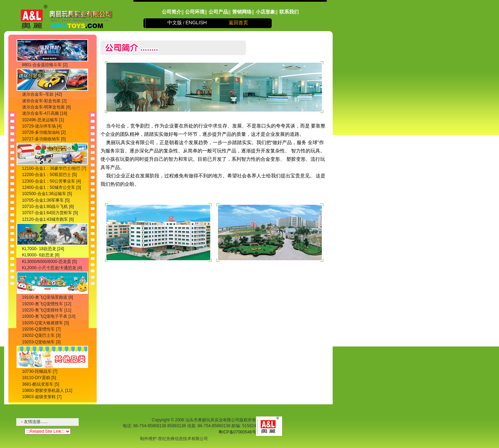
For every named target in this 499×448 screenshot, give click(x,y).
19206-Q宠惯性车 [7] (41, 329)
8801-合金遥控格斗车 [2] (45, 65)
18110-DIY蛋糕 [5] (39, 378)
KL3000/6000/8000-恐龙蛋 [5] (50, 262)
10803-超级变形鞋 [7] (42, 397)
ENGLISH (196, 23)
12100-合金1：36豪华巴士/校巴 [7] (54, 168)
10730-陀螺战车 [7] (40, 371)
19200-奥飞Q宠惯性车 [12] (47, 304)
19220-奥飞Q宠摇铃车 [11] (47, 310)
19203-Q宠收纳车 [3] (41, 342)
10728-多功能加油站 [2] (44, 132)
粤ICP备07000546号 (237, 432)
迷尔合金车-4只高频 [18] (45, 113)
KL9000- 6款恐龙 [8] (41, 255)
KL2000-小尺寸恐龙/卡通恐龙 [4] (52, 268)
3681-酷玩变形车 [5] (41, 384)
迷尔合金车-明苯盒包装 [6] (47, 107)
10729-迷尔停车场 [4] (42, 126)
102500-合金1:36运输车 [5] (47, 194)
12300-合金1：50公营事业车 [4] (52, 181)
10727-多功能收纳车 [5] (44, 139)
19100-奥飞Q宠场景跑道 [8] (48, 297)
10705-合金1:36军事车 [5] (46, 200)
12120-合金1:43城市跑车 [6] (48, 219)
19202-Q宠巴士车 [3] (41, 335)
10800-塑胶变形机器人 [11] (47, 390)
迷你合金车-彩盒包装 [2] (45, 101)
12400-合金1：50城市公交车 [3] (52, 187)
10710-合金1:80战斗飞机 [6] (48, 207)
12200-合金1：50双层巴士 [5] (50, 175)
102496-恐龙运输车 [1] (43, 120)
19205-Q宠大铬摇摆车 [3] (46, 323)
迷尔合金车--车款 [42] (42, 94)
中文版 (175, 23)
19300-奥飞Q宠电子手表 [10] (49, 316)
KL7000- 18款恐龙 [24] (43, 249)
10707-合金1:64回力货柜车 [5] (50, 213)
